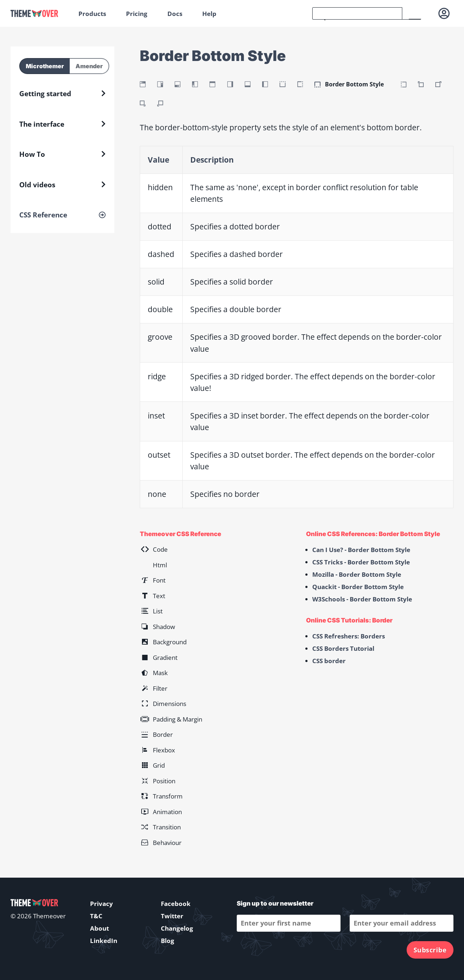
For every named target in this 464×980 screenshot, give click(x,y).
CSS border (329, 661)
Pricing (137, 14)
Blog (168, 941)
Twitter (172, 916)
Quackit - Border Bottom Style (358, 587)
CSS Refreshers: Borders (349, 636)
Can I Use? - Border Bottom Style (361, 550)
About (99, 928)
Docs (175, 14)
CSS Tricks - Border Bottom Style (361, 562)
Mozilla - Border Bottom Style (357, 574)
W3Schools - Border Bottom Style (362, 599)
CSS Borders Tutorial (343, 648)
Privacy (101, 904)
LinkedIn (104, 941)
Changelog (177, 928)
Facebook (176, 904)
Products (92, 14)
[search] (357, 13)
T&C (96, 916)
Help (209, 14)
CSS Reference (43, 215)
